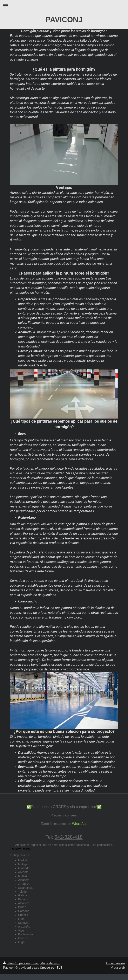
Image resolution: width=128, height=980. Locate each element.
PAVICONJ (64, 20)
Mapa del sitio (50, 963)
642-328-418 (68, 837)
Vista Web (118, 967)
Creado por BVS (51, 967)
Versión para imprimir (21, 963)
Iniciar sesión (115, 963)
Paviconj (9, 967)
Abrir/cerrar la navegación (64, 5)
